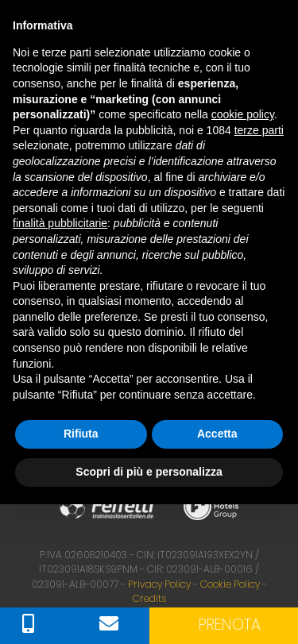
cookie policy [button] (243, 114)
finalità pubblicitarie (60, 223)
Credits (149, 598)
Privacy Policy (159, 584)
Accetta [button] (217, 434)
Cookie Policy (230, 584)
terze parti (259, 130)
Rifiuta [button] (81, 434)
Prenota (230, 625)
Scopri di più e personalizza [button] (149, 472)
